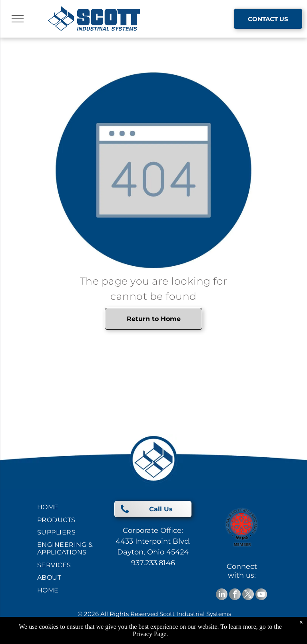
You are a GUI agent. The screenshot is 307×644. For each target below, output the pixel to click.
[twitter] (248, 595)
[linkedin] (222, 595)
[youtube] (261, 595)
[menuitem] (66, 507)
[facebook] (235, 595)
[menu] (18, 19)
